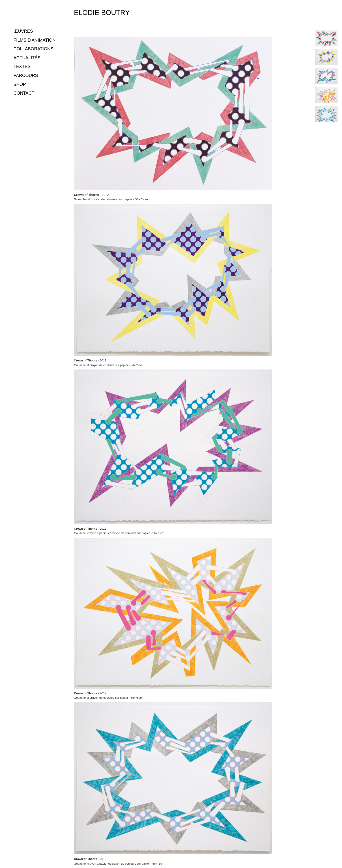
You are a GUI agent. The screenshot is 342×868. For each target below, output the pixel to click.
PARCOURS (26, 75)
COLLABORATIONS (33, 49)
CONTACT (24, 93)
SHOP (20, 84)
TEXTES (22, 66)
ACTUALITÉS (27, 58)
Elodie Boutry (102, 13)
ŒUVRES (23, 31)
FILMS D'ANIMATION (34, 40)
